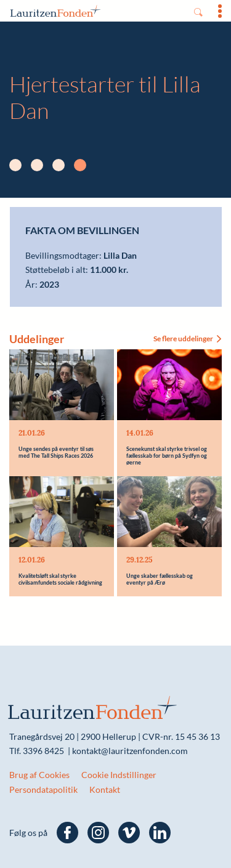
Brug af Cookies (39, 775)
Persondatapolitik (43, 789)
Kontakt (105, 789)
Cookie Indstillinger (119, 775)
